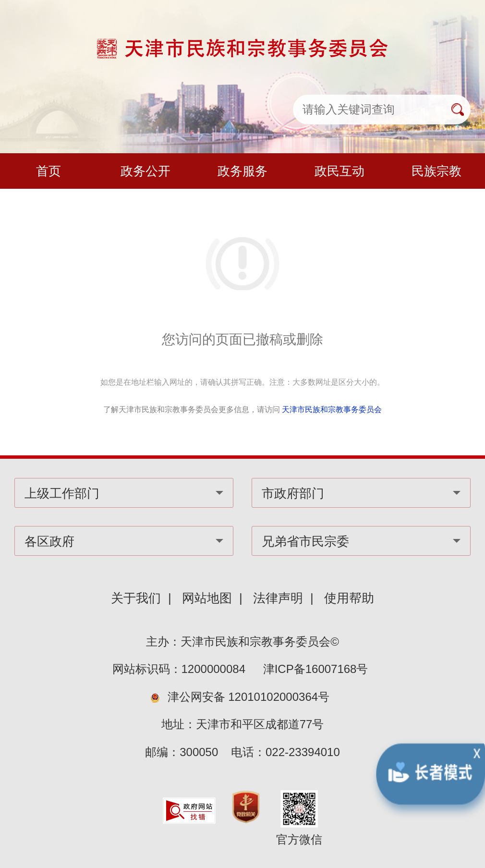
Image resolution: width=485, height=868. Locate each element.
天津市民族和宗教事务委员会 (332, 410)
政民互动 (339, 171)
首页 (48, 171)
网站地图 (207, 598)
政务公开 (145, 171)
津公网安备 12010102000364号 (249, 697)
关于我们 (136, 598)
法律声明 (278, 598)
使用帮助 (349, 598)
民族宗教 (436, 171)
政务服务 (242, 171)
